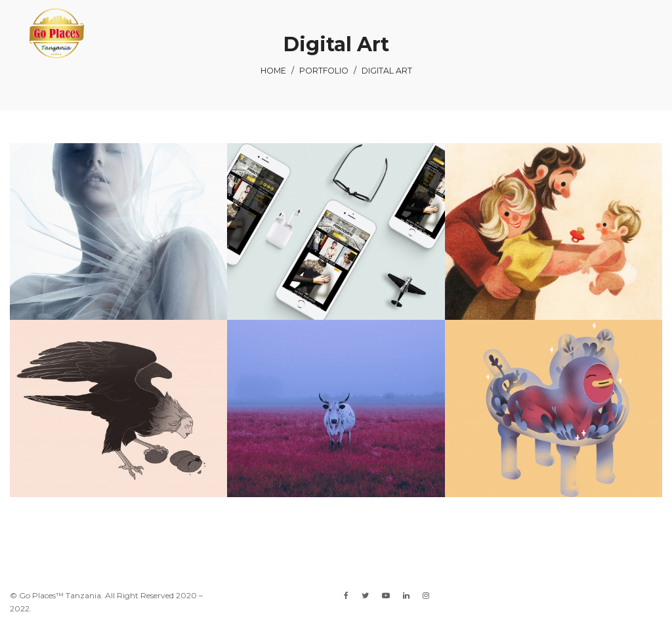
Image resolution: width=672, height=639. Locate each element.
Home (273, 71)
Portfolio (324, 71)
